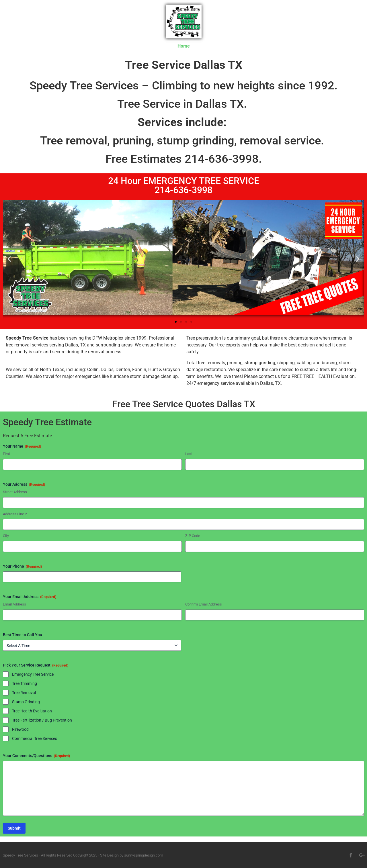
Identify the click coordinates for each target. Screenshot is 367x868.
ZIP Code (193, 536)
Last (189, 454)
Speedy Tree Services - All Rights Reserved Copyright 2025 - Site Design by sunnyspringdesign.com (83, 855)
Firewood (20, 729)
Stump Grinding (26, 702)
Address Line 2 (15, 514)
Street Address (15, 492)
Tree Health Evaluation (32, 711)
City (6, 536)
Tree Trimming (25, 683)
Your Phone (22, 567)
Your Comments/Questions (36, 756)
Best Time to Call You (23, 635)
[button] (9, 259)
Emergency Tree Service (33, 674)
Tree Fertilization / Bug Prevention (42, 720)
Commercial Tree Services (35, 738)
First (6, 454)
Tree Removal (24, 693)
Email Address (14, 604)
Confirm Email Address (204, 604)
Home (184, 46)
